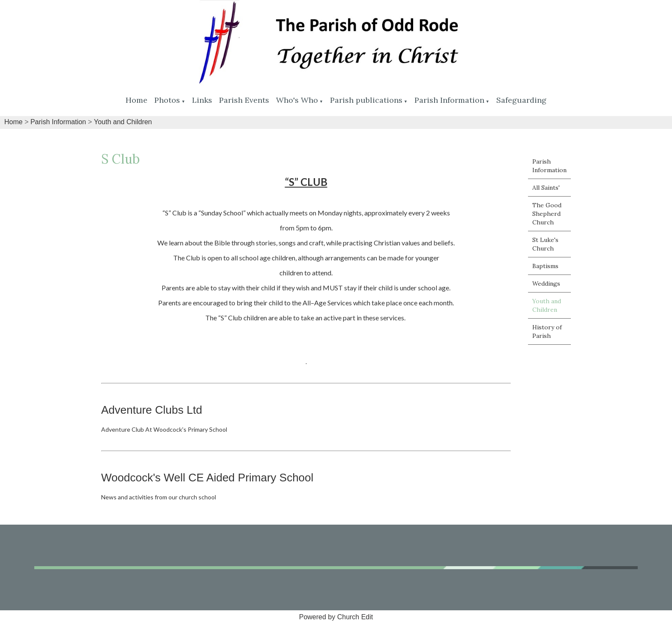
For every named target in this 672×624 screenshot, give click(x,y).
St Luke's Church (545, 244)
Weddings (546, 284)
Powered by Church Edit (336, 617)
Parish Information (449, 100)
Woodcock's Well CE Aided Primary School (207, 478)
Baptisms (545, 266)
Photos (167, 100)
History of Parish (547, 331)
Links (202, 100)
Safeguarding (521, 100)
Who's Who (297, 100)
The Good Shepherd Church (547, 214)
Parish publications (366, 100)
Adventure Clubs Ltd (152, 410)
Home (136, 100)
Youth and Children (123, 122)
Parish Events (244, 100)
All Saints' (546, 188)
